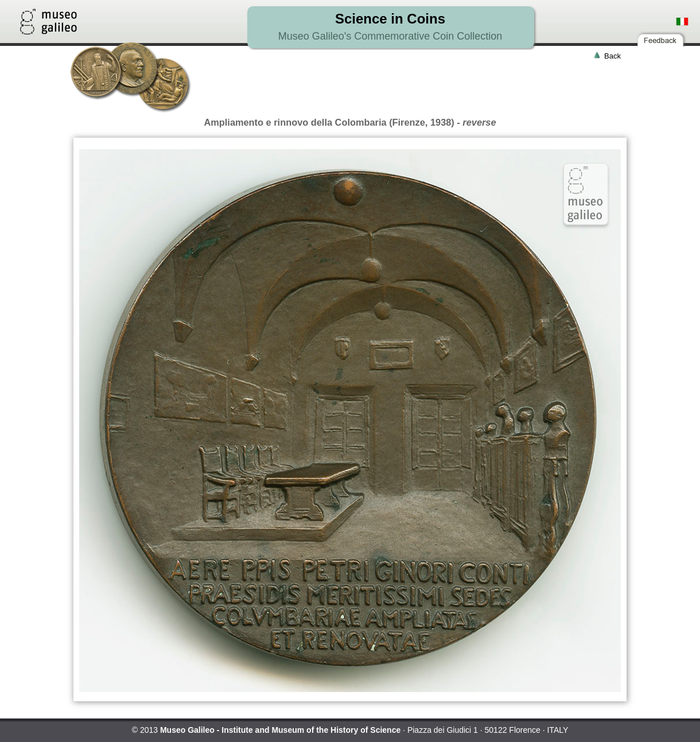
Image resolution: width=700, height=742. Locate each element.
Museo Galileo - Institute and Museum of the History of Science (280, 730)
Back (612, 56)
